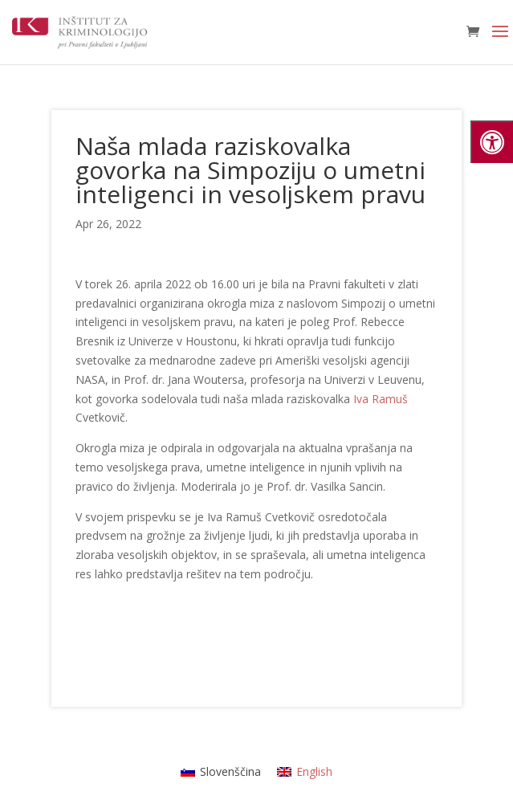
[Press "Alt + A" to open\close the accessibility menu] (492, 142)
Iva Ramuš (381, 399)
